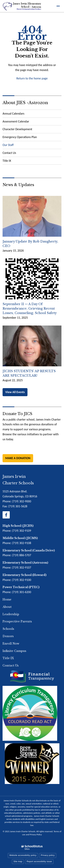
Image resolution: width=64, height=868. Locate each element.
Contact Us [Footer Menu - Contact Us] (11, 665)
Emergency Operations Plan (25, 138)
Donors (8, 636)
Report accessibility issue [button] (39, 861)
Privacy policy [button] (48, 855)
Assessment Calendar (16, 121)
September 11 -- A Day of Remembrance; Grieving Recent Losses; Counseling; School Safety (30, 309)
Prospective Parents (17, 621)
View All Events (15, 392)
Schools (8, 629)
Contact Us (9, 153)
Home (7, 599)
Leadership (11, 614)
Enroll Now (11, 643)
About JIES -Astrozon (25, 103)
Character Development (17, 129)
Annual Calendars (13, 114)
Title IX (7, 161)
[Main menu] (58, 6)
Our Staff (8, 145)
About (7, 607)
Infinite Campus (14, 651)
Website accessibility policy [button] (23, 855)
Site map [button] (18, 861)
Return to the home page (32, 78)
